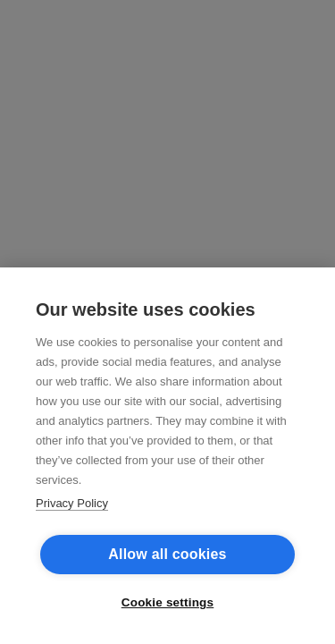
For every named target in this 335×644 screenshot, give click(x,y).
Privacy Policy (72, 503)
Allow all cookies (167, 554)
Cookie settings (168, 602)
